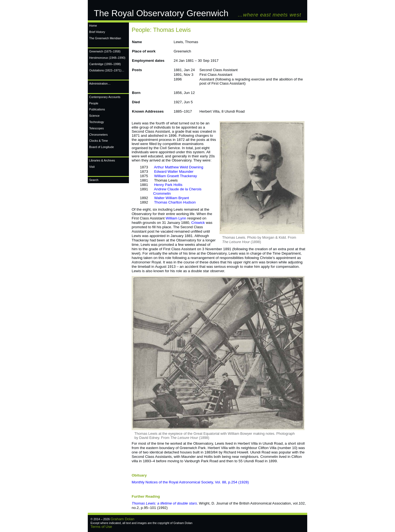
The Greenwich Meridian (105, 38)
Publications (97, 109)
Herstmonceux (107, 58)
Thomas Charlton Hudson (175, 202)
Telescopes (96, 128)
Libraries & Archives (102, 160)
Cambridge (105, 64)
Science (94, 116)
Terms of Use (101, 527)
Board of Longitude (101, 147)
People (94, 103)
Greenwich (105, 51)
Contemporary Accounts (105, 97)
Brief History (97, 32)
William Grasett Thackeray (176, 176)
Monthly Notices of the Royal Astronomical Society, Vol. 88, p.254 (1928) (190, 482)
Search (94, 180)
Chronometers (98, 135)
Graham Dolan (122, 519)
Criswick (198, 223)
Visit (92, 167)
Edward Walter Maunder (174, 172)
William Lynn (176, 218)
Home (93, 26)
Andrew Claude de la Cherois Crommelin (171, 191)
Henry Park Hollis (168, 185)
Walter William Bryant (172, 198)
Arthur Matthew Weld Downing (179, 167)
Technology (97, 122)
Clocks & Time (98, 141)
